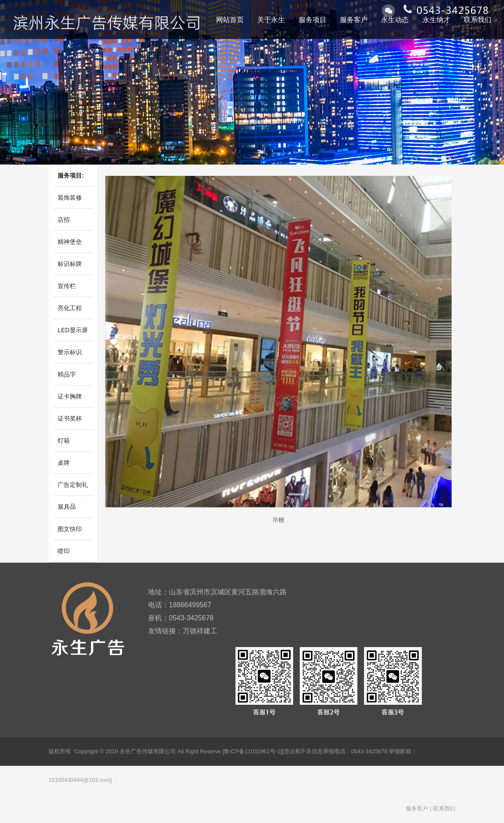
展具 (64, 507)
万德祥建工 (200, 631)
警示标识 (70, 352)
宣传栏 (67, 286)
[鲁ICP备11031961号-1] (252, 751)
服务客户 (354, 20)
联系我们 (478, 20)
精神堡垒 (70, 242)
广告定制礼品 (73, 488)
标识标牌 (70, 264)
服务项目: (71, 175)
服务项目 (313, 20)
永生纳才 (436, 20)
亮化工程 (70, 308)
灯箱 (64, 441)
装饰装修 (70, 198)
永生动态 (395, 20)
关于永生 (271, 20)
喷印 (64, 551)
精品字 (67, 374)
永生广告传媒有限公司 (148, 751)
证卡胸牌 (70, 396)
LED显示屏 (73, 330)
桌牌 (64, 463)
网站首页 (230, 20)
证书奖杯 (70, 418)
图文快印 (70, 529)
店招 (64, 220)
